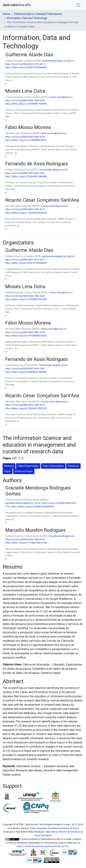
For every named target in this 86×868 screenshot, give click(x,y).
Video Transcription (53, 466)
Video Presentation (28, 466)
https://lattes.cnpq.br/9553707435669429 (26, 67)
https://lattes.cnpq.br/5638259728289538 (33, 507)
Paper (8, 471)
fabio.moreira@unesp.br (53, 133)
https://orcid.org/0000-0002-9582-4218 (25, 137)
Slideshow (73, 466)
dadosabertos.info (17, 5)
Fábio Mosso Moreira (56, 832)
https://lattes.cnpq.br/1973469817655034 (26, 104)
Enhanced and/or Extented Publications (38, 14)
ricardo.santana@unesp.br (55, 206)
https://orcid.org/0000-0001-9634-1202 (25, 173)
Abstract (9, 466)
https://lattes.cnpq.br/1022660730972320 (26, 213)
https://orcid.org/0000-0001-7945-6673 (25, 539)
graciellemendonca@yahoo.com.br (23, 503)
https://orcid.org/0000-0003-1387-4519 (25, 209)
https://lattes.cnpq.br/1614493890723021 (26, 140)
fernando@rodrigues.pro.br (53, 170)
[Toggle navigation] (78, 5)
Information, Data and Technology (27, 18)
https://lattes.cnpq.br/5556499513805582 (26, 176)
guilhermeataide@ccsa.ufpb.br (58, 61)
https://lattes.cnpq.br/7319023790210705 (26, 543)
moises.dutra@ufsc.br (61, 97)
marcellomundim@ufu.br (61, 536)
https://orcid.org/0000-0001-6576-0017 (25, 64)
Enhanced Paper (24, 471)
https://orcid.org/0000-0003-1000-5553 (25, 100)
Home (6, 14)
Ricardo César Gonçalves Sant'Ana (39, 828)
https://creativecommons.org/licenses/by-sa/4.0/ (43, 846)
